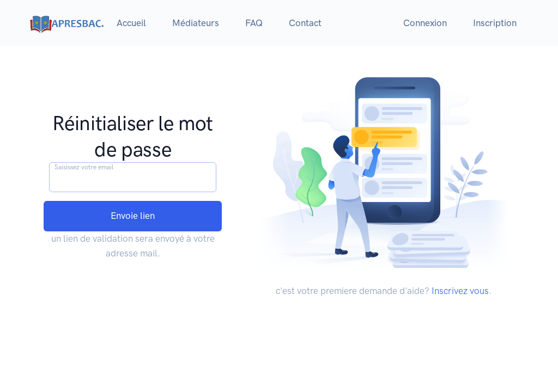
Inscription (495, 23)
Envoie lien (133, 216)
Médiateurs (202, 22)
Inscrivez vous (460, 291)
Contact (312, 22)
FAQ (260, 22)
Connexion (425, 23)
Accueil (138, 22)
